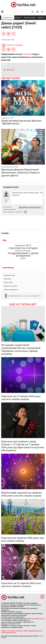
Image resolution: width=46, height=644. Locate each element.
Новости (18, 18)
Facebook (27, 54)
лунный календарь (23, 251)
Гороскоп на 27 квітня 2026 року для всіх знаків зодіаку (21, 398)
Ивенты (41, 18)
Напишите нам (9, 275)
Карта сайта (8, 282)
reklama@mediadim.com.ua (36, 619)
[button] (37, 12)
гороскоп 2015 (23, 245)
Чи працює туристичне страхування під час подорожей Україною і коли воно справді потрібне (21, 349)
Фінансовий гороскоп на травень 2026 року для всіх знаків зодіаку (22, 494)
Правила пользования (8, 631)
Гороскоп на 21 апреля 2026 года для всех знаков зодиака (21, 585)
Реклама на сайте (10, 286)
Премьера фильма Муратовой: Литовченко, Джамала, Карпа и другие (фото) (20, 172)
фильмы (11, 70)
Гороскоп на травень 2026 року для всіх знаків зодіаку (23, 539)
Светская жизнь (30, 18)
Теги (5, 241)
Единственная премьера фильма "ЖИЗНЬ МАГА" (21, 122)
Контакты (8, 279)
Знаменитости (8, 18)
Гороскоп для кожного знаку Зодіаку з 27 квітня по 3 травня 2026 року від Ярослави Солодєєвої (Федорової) (23, 446)
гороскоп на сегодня (23, 248)
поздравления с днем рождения (23, 254)
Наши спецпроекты (11, 290)
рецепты (23, 258)
